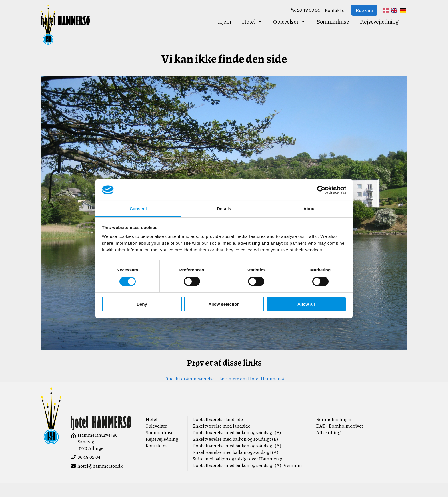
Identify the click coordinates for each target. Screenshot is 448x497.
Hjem (224, 31)
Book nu (364, 10)
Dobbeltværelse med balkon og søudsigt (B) (237, 447)
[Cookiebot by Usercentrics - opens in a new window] (321, 190)
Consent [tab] (138, 209)
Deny (142, 304)
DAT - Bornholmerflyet (340, 440)
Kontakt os (336, 10)
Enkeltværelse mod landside (221, 440)
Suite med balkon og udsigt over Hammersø (237, 473)
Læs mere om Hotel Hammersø (252, 393)
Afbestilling (328, 447)
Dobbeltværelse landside (218, 433)
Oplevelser (289, 31)
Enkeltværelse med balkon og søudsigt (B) (235, 453)
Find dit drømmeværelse (189, 393)
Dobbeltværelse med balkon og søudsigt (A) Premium (247, 479)
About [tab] (310, 209)
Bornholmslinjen (334, 433)
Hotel (252, 31)
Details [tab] (224, 209)
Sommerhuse (333, 31)
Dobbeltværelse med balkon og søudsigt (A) (237, 460)
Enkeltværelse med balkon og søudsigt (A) (235, 466)
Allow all (306, 304)
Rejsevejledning (379, 31)
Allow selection (224, 304)
